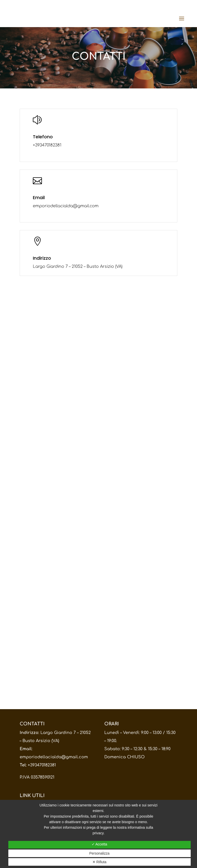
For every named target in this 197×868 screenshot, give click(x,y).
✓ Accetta (100, 844)
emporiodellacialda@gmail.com (54, 757)
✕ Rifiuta (100, 862)
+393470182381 (42, 765)
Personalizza (99, 853)
